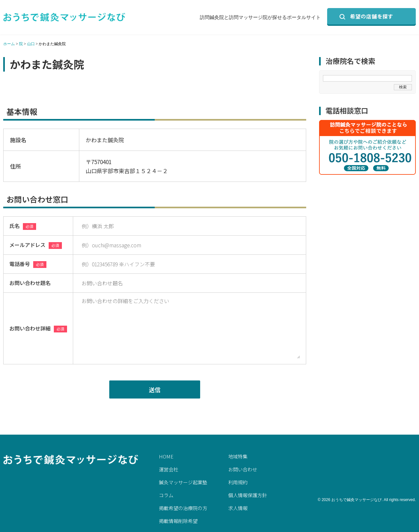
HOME (166, 456)
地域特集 (238, 456)
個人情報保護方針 (248, 495)
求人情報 (238, 508)
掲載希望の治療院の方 (183, 508)
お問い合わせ (243, 469)
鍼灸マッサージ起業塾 (183, 482)
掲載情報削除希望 (178, 521)
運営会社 (169, 469)
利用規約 (238, 482)
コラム (166, 495)
